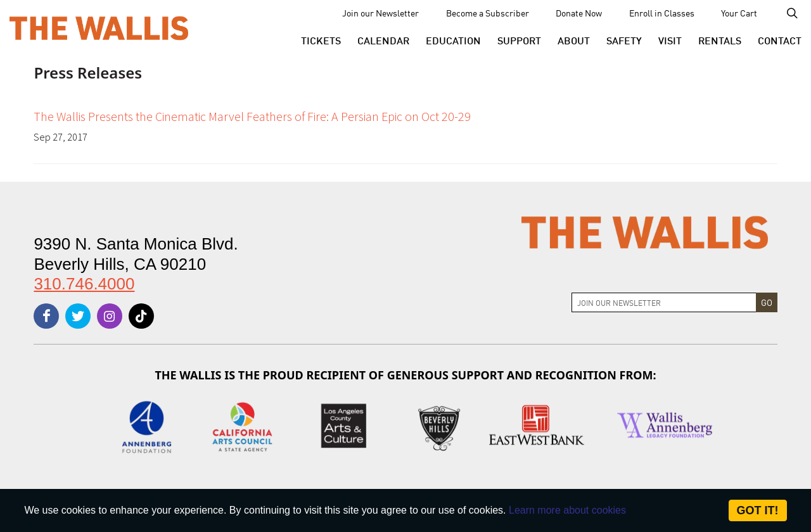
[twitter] (78, 316)
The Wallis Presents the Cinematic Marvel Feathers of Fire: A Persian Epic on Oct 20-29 (252, 116)
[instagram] (110, 316)
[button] (321, 40)
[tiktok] (141, 316)
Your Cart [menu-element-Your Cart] (739, 13)
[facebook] (46, 316)
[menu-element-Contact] (776, 40)
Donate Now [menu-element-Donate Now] (579, 13)
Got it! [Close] (758, 510)
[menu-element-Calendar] (383, 40)
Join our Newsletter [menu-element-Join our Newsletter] (380, 13)
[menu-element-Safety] (624, 40)
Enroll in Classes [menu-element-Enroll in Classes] (662, 13)
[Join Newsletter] (664, 302)
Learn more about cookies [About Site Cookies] (567, 510)
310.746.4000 (84, 284)
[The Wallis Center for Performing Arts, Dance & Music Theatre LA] (99, 27)
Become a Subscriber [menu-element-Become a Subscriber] (488, 13)
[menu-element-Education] (453, 40)
